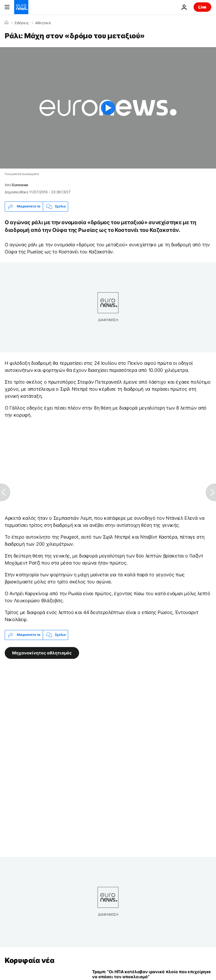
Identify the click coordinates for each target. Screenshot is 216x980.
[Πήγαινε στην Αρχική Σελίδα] (21, 7)
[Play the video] (108, 108)
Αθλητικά (43, 23)
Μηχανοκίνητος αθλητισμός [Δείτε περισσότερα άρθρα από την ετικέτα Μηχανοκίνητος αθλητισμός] (42, 652)
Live (202, 7)
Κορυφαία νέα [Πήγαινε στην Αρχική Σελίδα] (30, 960)
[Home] (6, 23)
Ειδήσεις (22, 23)
